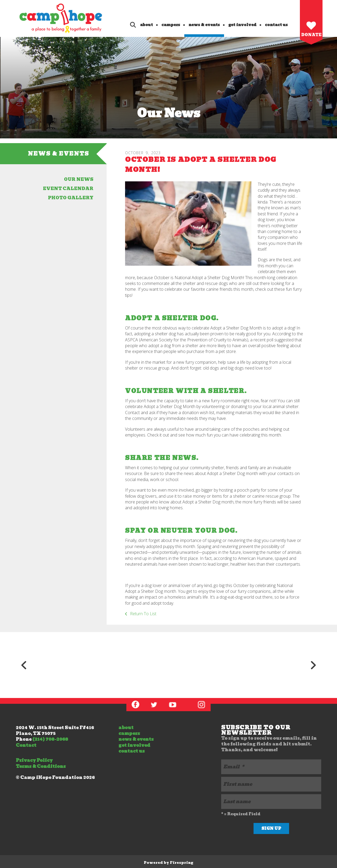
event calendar (68, 189)
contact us (276, 25)
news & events (204, 25)
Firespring (182, 863)
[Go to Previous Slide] (24, 665)
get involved (242, 25)
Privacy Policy (34, 760)
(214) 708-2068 (50, 739)
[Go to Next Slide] (313, 665)
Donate (311, 35)
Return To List (143, 614)
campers (171, 25)
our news (79, 179)
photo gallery (71, 198)
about (147, 25)
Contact (26, 745)
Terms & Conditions (41, 766)
